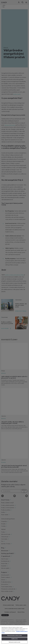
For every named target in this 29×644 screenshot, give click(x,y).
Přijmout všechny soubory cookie (14, 636)
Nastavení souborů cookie (14, 642)
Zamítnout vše (14, 639)
